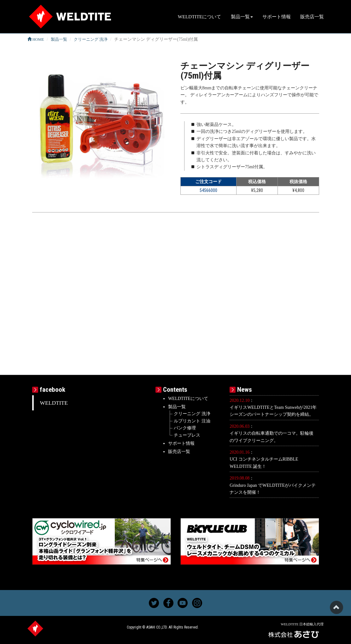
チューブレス (187, 435)
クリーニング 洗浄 (91, 39)
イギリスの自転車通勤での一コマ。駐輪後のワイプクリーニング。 (272, 437)
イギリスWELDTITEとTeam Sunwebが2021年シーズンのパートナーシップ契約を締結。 (273, 411)
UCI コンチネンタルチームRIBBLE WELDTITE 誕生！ (264, 463)
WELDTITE (54, 403)
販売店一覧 (312, 17)
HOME (36, 39)
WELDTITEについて (200, 17)
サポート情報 (277, 17)
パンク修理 (185, 428)
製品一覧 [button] (242, 17)
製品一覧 (59, 39)
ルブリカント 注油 (192, 421)
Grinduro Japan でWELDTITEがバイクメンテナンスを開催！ (273, 489)
